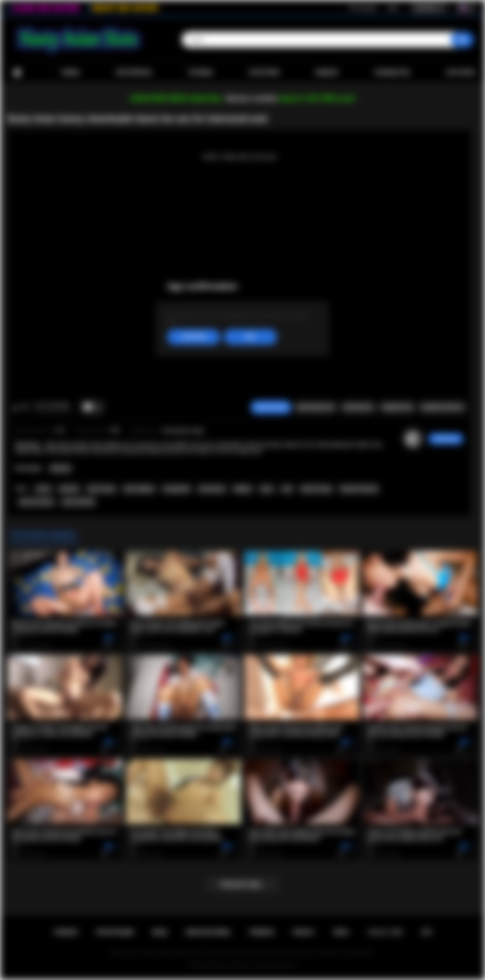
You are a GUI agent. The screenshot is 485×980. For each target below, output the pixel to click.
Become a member (252, 98)
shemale (69, 489)
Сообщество (392, 72)
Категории (264, 72)
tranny (43, 489)
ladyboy (242, 489)
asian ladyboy (139, 489)
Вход (393, 8)
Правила (262, 932)
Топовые (200, 72)
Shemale (60, 468)
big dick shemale (359, 489)
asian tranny (101, 489)
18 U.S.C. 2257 (385, 932)
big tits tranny (316, 489)
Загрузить (461, 72)
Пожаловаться (315, 407)
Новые (70, 72)
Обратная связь (208, 932)
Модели (327, 72)
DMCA (341, 932)
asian (266, 489)
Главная (17, 73)
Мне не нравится (25, 407)
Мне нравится (15, 407)
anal (287, 489)
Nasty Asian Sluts (230, 965)
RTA (427, 932)
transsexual (212, 489)
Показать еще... (242, 884)
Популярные (134, 72)
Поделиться (397, 407)
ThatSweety (446, 439)
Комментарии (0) (442, 407)
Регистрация (363, 8)
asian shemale (78, 502)
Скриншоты (358, 407)
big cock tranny (36, 502)
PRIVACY (304, 932)
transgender (177, 489)
